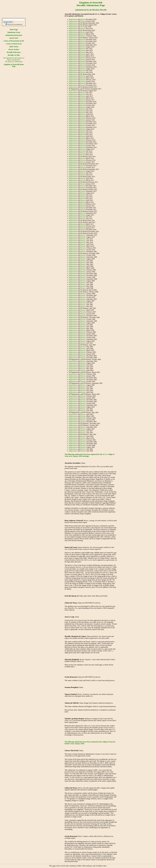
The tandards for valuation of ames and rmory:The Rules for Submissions (14, 60)
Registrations (73, 19)
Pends (82, 27)
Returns (83, 19)
